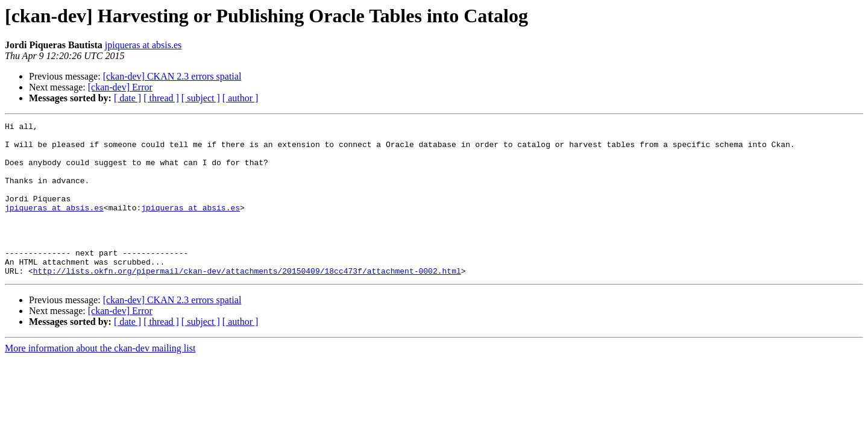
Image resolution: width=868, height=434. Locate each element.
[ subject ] (201, 98)
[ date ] (127, 98)
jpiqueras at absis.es (143, 45)
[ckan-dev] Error (120, 87)
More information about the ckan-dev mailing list (100, 379)
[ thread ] (161, 98)
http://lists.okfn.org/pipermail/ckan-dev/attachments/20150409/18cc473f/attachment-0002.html (247, 301)
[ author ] (241, 98)
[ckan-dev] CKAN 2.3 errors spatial (172, 76)
